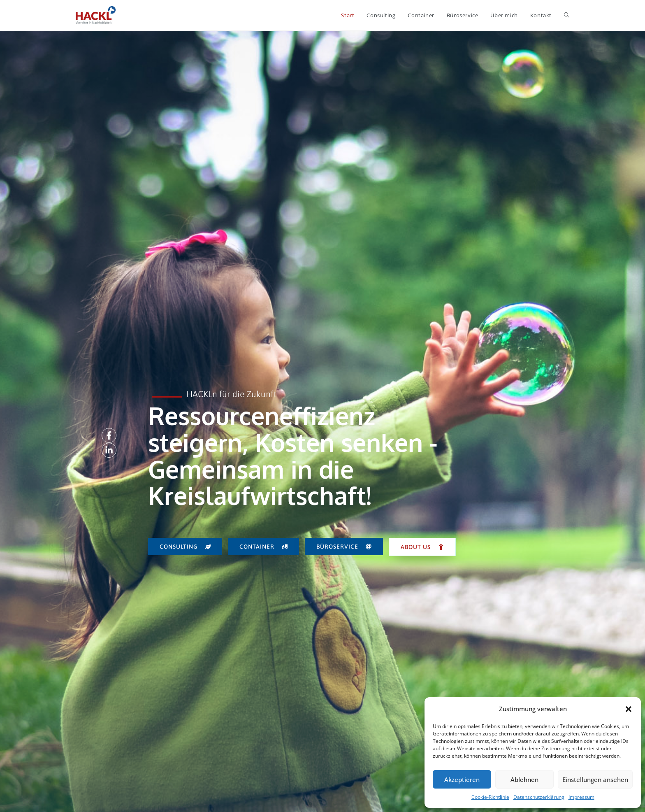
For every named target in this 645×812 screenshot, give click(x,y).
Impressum (581, 797)
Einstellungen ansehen (595, 779)
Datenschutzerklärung (539, 797)
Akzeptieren (462, 779)
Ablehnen (524, 779)
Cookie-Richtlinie (490, 797)
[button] (629, 709)
